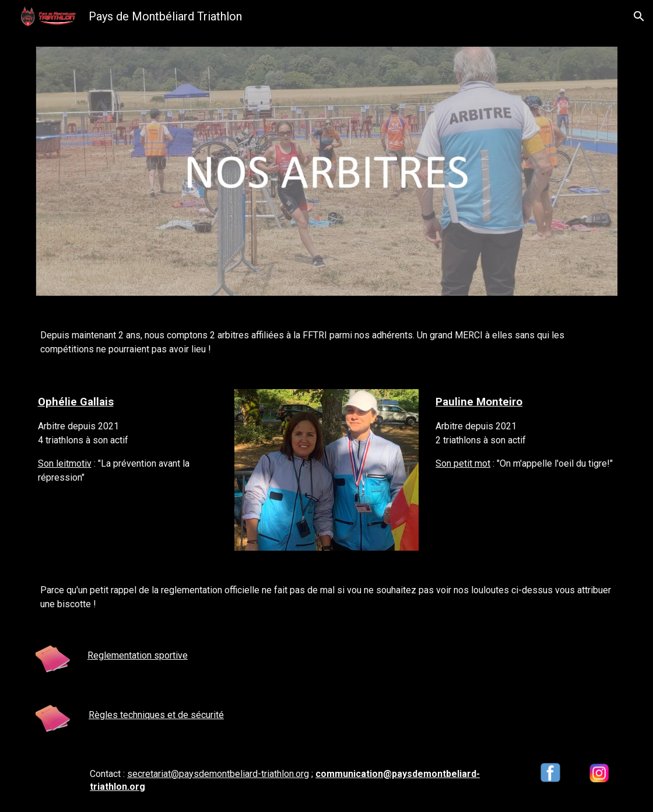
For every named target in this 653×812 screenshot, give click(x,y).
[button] (639, 16)
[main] (326, 342)
